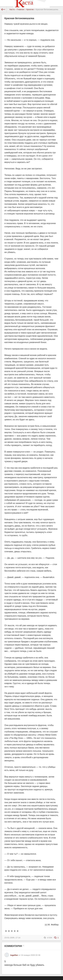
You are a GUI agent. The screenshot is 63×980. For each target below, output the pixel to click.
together (14, 955)
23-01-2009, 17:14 (12, 938)
